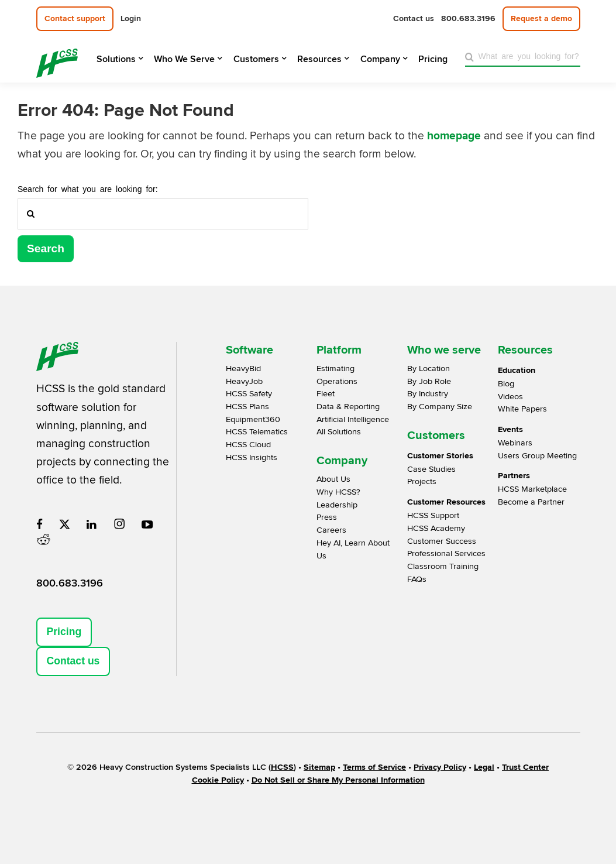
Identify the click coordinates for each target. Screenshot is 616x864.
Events (510, 429)
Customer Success (442, 541)
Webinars (515, 443)
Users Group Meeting (537, 456)
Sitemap (319, 767)
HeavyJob (244, 381)
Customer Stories (440, 456)
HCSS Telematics (257, 432)
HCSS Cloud (248, 445)
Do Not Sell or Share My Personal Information (338, 780)
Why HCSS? (338, 492)
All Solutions (339, 432)
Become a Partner (531, 502)
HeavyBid (243, 368)
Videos (510, 397)
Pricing (64, 632)
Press (327, 517)
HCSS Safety (249, 394)
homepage (454, 136)
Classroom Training (443, 566)
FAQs (417, 579)
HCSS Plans (247, 407)
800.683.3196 (70, 583)
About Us (333, 479)
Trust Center (525, 767)
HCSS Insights (252, 457)
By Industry (428, 394)
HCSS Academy (436, 528)
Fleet (326, 394)
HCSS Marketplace (532, 489)
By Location (429, 368)
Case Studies (431, 469)
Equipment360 (253, 419)
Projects (422, 481)
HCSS (282, 767)
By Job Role (429, 381)
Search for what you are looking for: (88, 188)
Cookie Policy (218, 780)
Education (517, 370)
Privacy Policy (440, 767)
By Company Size (440, 407)
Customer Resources (446, 502)
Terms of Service (374, 767)
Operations (337, 381)
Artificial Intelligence (353, 419)
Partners (514, 476)
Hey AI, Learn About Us (353, 549)
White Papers (522, 409)
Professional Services (446, 553)
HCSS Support (433, 515)
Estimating (335, 368)
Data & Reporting (348, 407)
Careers (331, 530)
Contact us (73, 661)
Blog (506, 384)
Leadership (337, 505)
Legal (484, 767)
